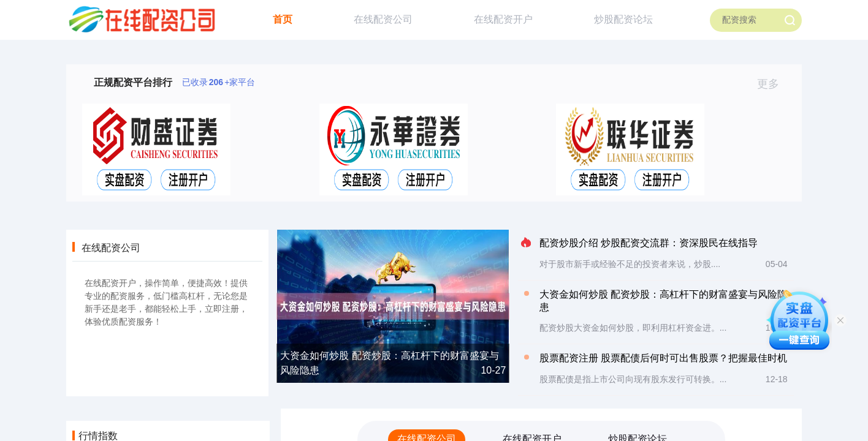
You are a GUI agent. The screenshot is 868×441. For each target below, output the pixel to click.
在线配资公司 (383, 19)
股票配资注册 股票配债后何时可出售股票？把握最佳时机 (663, 358)
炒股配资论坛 (623, 19)
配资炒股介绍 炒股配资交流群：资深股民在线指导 (649, 243)
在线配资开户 (503, 19)
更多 (773, 84)
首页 (283, 19)
